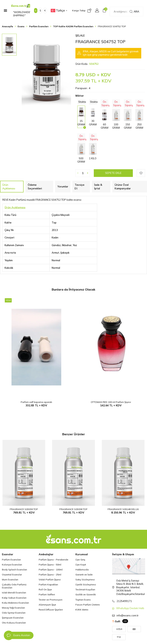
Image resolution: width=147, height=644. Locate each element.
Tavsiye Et (80, 187)
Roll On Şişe (45, 589)
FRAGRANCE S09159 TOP (24, 509)
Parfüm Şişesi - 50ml (50, 565)
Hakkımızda (82, 570)
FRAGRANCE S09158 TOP (73, 509)
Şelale (80, 35)
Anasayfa (7, 26)
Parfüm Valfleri (47, 594)
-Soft (116, 621)
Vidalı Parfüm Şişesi (50, 580)
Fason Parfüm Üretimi (88, 605)
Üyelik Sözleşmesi (86, 584)
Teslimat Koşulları (85, 589)
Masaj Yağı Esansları (13, 608)
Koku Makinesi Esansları (15, 603)
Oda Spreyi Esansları (14, 613)
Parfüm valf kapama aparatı (36, 402)
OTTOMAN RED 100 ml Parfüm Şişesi (111, 402)
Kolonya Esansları (12, 565)
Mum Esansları (10, 580)
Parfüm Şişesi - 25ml (50, 575)
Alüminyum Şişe (47, 605)
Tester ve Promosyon (51, 600)
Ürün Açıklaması (9, 187)
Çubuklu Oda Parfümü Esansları (14, 586)
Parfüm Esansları (39, 26)
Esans (21, 26)
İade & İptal (98, 187)
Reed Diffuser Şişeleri (51, 610)
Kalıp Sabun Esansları (14, 598)
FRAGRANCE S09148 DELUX (123, 509)
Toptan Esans (83, 600)
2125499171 (124, 601)
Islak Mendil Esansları (14, 593)
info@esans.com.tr (128, 615)
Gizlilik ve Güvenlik (86, 594)
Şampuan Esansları (13, 618)
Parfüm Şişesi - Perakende (53, 560)
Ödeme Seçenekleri (35, 187)
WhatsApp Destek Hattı (130, 608)
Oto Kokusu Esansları (14, 623)
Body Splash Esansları (14, 570)
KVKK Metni (82, 610)
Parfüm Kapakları (48, 584)
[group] (46, 72)
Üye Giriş (80, 560)
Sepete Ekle (113, 173)
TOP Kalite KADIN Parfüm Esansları (73, 26)
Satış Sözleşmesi (85, 580)
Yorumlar (63, 186)
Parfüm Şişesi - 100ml (51, 570)
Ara (134, 11)
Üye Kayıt (81, 565)
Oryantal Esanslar (12, 575)
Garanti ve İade (84, 575)
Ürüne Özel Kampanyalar (123, 187)
